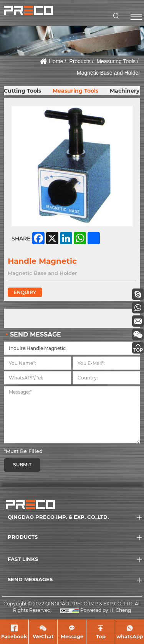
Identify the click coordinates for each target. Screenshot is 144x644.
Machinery (125, 91)
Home (56, 61)
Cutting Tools (22, 91)
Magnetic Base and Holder (108, 73)
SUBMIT (22, 465)
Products (80, 61)
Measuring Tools (116, 61)
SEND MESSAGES (30, 579)
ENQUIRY (25, 292)
